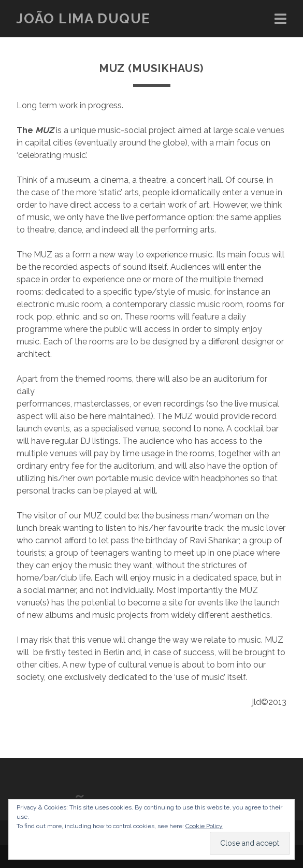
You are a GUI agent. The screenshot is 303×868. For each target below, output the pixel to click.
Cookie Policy (204, 826)
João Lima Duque (83, 19)
